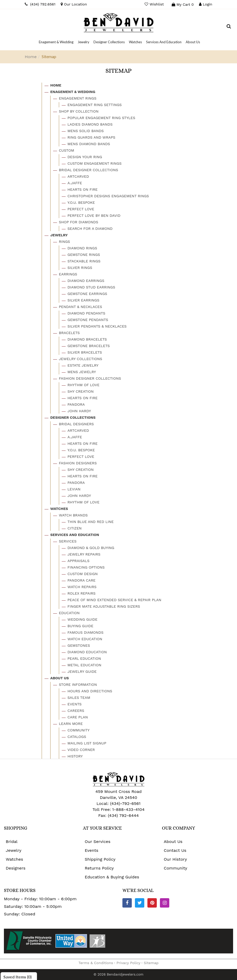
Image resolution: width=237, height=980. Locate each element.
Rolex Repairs (82, 593)
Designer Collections (73, 417)
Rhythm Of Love (83, 385)
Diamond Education (87, 652)
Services (68, 541)
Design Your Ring (85, 157)
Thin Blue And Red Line (91, 522)
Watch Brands (73, 515)
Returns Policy (99, 868)
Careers (76, 711)
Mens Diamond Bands (89, 144)
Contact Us (175, 850)
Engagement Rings (78, 98)
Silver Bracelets (85, 352)
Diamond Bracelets (87, 339)
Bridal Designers (76, 424)
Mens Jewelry (82, 372)
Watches (59, 509)
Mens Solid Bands (86, 131)
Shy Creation (81, 391)
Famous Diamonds (85, 632)
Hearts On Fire (83, 189)
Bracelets (69, 333)
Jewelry (59, 235)
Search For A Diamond (90, 229)
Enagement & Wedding (73, 92)
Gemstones (79, 645)
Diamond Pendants (86, 313)
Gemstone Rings (84, 255)
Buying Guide (80, 626)
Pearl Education (84, 658)
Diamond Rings (82, 248)
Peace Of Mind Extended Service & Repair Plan (114, 600)
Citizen (74, 528)
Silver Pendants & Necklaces (97, 326)
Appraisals (78, 561)
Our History (175, 859)
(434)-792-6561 (125, 803)
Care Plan (78, 717)
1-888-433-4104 (128, 809)
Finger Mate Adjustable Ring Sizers (104, 606)
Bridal (12, 842)
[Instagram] (165, 903)
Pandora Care (82, 580)
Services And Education (75, 535)
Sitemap (151, 963)
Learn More (71, 724)
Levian (74, 489)
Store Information (78, 685)
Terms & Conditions (96, 963)
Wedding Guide (82, 619)
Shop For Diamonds (79, 222)
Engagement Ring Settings (95, 105)
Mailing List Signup (87, 743)
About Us (60, 678)
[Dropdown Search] (229, 27)
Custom (67, 150)
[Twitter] (140, 903)
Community (79, 730)
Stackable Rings (84, 261)
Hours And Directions (90, 691)
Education (69, 613)
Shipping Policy (100, 859)
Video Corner (81, 750)
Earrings (68, 274)
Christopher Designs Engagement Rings (108, 196)
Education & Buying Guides (112, 877)
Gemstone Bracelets (89, 346)
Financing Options (86, 567)
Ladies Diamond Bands (90, 124)
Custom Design (83, 574)
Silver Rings (80, 268)
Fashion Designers (78, 463)
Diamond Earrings (86, 281)
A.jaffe (75, 183)
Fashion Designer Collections (90, 378)
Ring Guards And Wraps (91, 137)
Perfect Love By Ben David (94, 215)
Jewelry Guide (82, 671)
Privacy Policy (128, 963)
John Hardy (79, 411)
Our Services (98, 842)
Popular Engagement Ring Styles (101, 118)
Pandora (76, 404)
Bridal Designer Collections (88, 170)
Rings (64, 242)
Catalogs (77, 737)
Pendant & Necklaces (80, 307)
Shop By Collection (79, 111)
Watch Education (85, 639)
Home (31, 57)
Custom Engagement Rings (95, 163)
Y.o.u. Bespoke (81, 202)
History (75, 756)
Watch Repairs (82, 587)
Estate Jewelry (83, 365)
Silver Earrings (83, 300)
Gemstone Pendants (88, 320)
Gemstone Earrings (87, 294)
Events (74, 704)
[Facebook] (127, 903)
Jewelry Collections (80, 359)
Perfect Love (81, 209)
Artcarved (78, 176)
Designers (16, 868)
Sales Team (79, 698)
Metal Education (84, 665)
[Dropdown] (56, 42)
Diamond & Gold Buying (91, 548)
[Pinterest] (152, 903)
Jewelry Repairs (84, 554)
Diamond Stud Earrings (91, 287)
